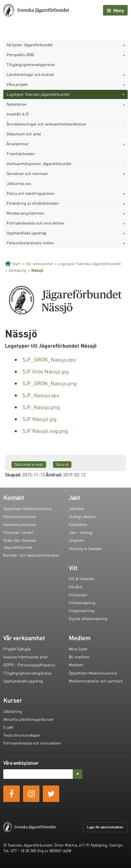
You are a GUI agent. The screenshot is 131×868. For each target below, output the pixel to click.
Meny (115, 10)
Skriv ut (62, 464)
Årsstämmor (18, 144)
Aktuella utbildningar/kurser (28, 719)
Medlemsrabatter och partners (96, 681)
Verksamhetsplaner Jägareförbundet (39, 164)
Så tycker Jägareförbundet (30, 45)
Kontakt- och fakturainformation (31, 555)
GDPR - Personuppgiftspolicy (29, 665)
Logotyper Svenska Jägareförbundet (38, 94)
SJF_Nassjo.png (41, 407)
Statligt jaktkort (82, 517)
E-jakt (8, 727)
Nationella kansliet (20, 524)
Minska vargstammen (26, 213)
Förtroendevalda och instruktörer (36, 223)
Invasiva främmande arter (26, 657)
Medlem (76, 665)
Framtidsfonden (21, 154)
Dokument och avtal (24, 134)
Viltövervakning (82, 603)
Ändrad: (54, 474)
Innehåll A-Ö (18, 114)
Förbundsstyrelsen (20, 517)
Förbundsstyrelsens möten (30, 243)
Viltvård (76, 587)
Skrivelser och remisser (27, 174)
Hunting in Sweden (85, 549)
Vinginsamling (82, 611)
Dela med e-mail (29, 464)
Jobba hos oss (19, 183)
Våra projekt (17, 84)
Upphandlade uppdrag (26, 233)
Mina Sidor (78, 649)
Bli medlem (79, 657)
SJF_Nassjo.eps (41, 395)
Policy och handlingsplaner (31, 193)
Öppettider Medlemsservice (27, 509)
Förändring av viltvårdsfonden (33, 203)
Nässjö (37, 270)
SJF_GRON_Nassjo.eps (49, 359)
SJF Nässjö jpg (39, 419)
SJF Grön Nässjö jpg (46, 371)
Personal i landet (18, 532)
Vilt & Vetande (81, 579)
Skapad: (13, 474)
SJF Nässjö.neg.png (45, 431)
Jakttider (77, 509)
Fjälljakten (78, 524)
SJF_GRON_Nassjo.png (50, 383)
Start (16, 264)
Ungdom (76, 540)
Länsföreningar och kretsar (30, 74)
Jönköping (17, 270)
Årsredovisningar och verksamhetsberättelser (47, 124)
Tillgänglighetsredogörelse (31, 65)
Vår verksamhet (39, 264)
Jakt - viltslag (81, 532)
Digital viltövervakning (88, 619)
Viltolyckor (78, 595)
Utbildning (13, 711)
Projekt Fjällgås (17, 649)
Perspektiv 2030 (20, 55)
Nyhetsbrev (16, 104)
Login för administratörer (105, 827)
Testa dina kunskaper (22, 735)
